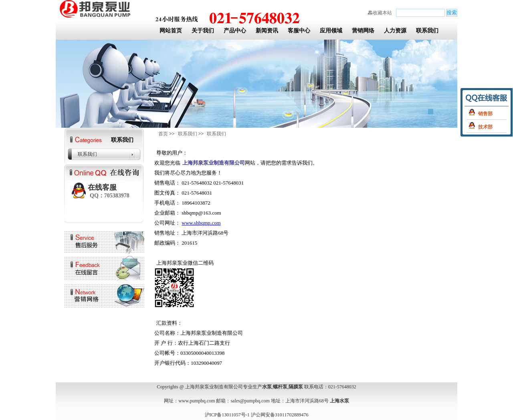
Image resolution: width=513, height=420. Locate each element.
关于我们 (203, 31)
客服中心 (299, 31)
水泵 (267, 387)
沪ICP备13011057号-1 (227, 415)
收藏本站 (382, 13)
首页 (163, 134)
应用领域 (331, 31)
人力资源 (395, 31)
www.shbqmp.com (201, 223)
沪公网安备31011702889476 (280, 415)
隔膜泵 (296, 387)
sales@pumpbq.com (250, 401)
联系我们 (427, 31)
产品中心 (235, 31)
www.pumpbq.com (197, 401)
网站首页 (171, 31)
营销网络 (363, 31)
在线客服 (109, 191)
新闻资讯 (267, 31)
